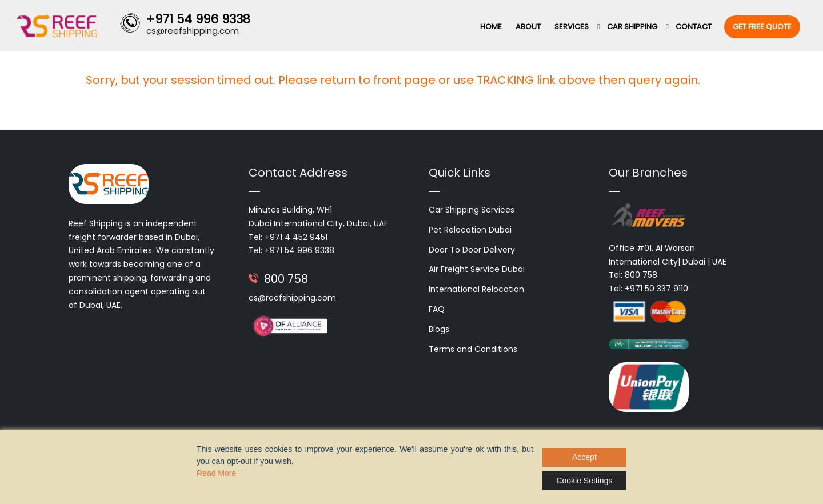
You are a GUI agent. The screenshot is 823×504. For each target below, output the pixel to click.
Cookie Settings (584, 481)
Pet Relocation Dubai (470, 230)
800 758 (286, 279)
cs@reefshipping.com (292, 298)
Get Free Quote (762, 27)
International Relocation (476, 289)
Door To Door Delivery (472, 250)
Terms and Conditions (473, 349)
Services (572, 27)
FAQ (437, 309)
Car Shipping (632, 27)
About (528, 27)
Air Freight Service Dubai (477, 269)
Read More (216, 473)
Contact (694, 27)
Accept (584, 457)
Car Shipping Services (472, 210)
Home (491, 27)
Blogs (439, 329)
